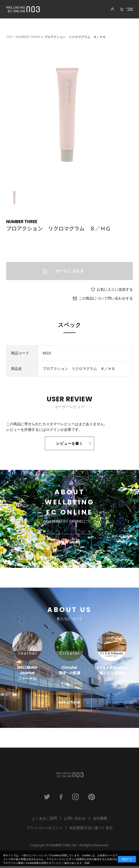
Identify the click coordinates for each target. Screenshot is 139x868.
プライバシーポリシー (44, 830)
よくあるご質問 (44, 820)
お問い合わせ (75, 820)
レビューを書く (70, 445)
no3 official (69, 704)
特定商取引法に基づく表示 (91, 830)
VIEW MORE (69, 544)
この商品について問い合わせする (106, 300)
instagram (76, 799)
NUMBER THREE (22, 222)
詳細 (87, 863)
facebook (61, 799)
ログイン (53, 431)
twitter (46, 799)
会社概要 (100, 820)
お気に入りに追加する (115, 291)
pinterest (93, 799)
